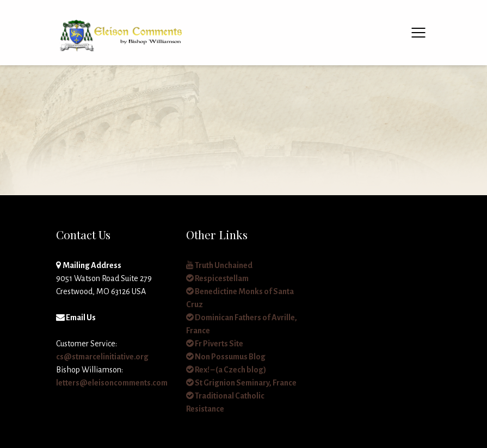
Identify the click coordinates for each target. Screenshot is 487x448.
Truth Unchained (219, 265)
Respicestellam (217, 278)
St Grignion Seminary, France (241, 383)
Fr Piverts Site (215, 344)
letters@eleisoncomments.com (112, 383)
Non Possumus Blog (226, 357)
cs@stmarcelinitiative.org (102, 357)
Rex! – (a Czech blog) (226, 370)
